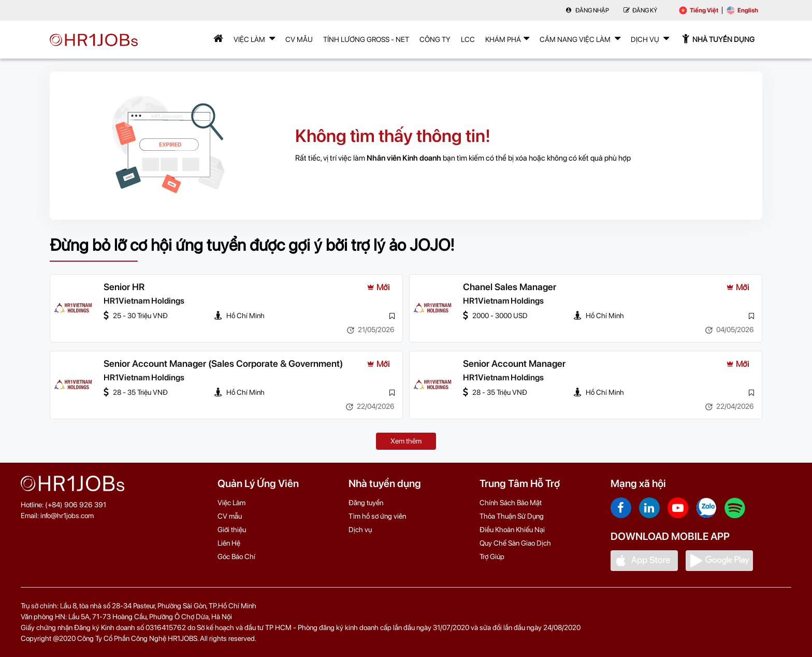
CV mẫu (299, 39)
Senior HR (124, 287)
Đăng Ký (640, 10)
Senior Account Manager (514, 363)
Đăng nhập (587, 10)
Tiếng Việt (699, 10)
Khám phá (507, 38)
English (742, 10)
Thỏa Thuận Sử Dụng (512, 516)
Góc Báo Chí (236, 556)
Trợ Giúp (492, 556)
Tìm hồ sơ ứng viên (377, 516)
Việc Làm (254, 38)
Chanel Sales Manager (510, 287)
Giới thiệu (232, 530)
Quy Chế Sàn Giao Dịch (515, 543)
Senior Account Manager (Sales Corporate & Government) (223, 363)
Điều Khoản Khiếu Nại (512, 530)
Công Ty (435, 39)
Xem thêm (406, 441)
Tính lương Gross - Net (366, 39)
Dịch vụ (360, 530)
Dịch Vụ (650, 38)
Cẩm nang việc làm (580, 38)
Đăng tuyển (366, 503)
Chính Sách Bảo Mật (511, 503)
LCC (468, 39)
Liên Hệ (229, 543)
